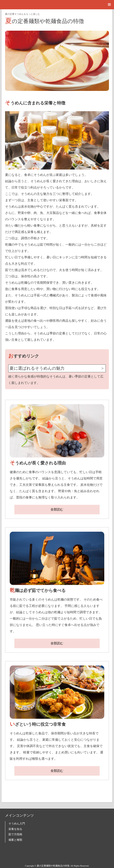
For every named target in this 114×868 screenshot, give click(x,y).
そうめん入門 (17, 824)
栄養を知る (15, 829)
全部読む (57, 509)
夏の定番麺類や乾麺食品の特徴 (45, 21)
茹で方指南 (15, 834)
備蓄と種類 (15, 840)
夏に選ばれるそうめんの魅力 (37, 368)
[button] (57, 5)
